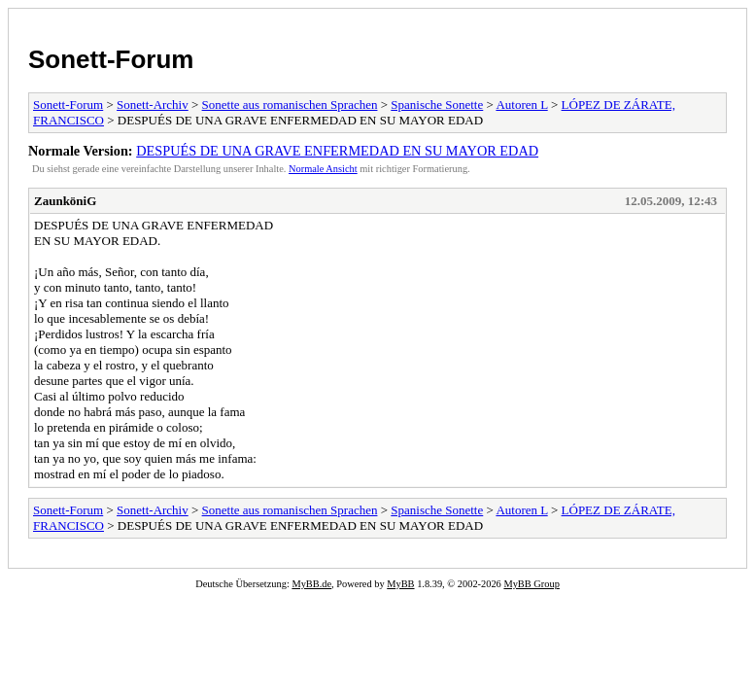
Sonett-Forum (111, 59)
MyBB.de (311, 584)
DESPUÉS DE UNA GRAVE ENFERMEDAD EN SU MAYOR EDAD (337, 151)
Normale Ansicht (323, 169)
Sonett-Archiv (153, 105)
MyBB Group (531, 584)
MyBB (400, 584)
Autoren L (521, 105)
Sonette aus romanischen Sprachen (290, 105)
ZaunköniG (65, 201)
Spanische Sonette (437, 105)
